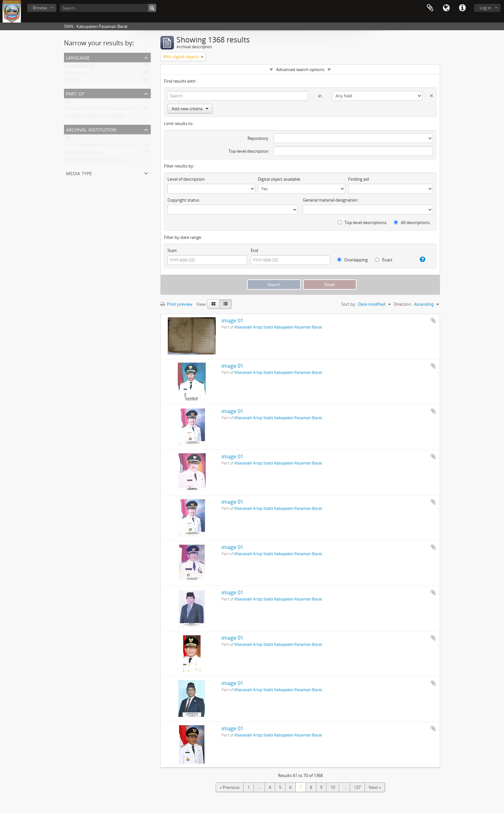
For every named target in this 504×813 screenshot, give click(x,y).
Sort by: (349, 304)
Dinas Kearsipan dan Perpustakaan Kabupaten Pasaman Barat (125, 146)
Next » (375, 787)
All (67, 102)
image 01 (232, 321)
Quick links (462, 8)
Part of (75, 93)
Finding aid (359, 179)
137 (357, 787)
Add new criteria (190, 109)
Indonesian (76, 74)
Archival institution (91, 129)
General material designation (330, 200)
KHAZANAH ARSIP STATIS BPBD (95, 118)
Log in (485, 8)
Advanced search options (300, 69)
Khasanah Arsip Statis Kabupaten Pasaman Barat (112, 110)
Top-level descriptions (362, 222)
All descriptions (412, 222)
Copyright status (183, 200)
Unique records (80, 66)
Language (446, 8)
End (254, 250)
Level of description (186, 179)
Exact (384, 260)
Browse (40, 8)
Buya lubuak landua (84, 154)
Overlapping (352, 260)
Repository (258, 138)
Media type (79, 173)
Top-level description (248, 151)
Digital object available (279, 179)
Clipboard (430, 8)
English (72, 82)
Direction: (403, 304)
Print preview (176, 304)
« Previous (230, 787)
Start (172, 250)
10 (333, 787)
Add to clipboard (433, 321)
